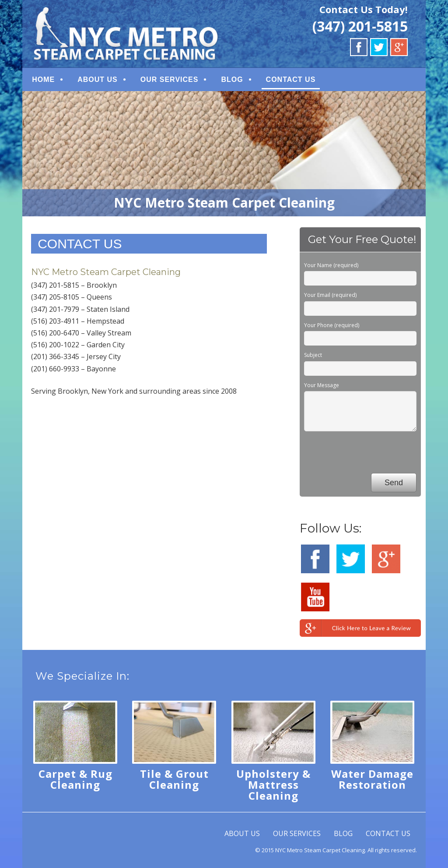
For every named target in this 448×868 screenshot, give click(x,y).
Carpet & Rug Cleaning (75, 779)
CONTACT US (291, 79)
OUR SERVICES (170, 79)
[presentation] (371, 454)
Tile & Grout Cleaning (174, 779)
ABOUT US (98, 79)
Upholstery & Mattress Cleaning (273, 785)
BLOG (232, 79)
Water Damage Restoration (372, 779)
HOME (43, 79)
